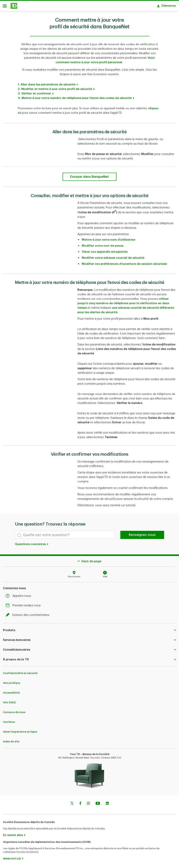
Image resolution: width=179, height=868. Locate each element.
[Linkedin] (107, 805)
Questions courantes (32, 546)
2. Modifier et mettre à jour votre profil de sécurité (55, 90)
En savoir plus (13, 836)
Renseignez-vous (142, 536)
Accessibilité (11, 694)
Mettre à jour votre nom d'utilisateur (109, 241)
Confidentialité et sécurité (20, 675)
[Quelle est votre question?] (65, 536)
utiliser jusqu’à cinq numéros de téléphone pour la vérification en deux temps (123, 305)
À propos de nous (14, 714)
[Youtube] (98, 805)
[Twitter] (72, 805)
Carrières (9, 723)
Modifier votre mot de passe (103, 247)
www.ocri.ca (12, 860)
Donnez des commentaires (28, 616)
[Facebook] (80, 805)
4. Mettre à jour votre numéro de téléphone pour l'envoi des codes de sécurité (75, 99)
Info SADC (9, 704)
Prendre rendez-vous (24, 607)
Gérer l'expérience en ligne (20, 733)
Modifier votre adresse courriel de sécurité (113, 259)
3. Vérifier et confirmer (34, 95)
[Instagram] (88, 805)
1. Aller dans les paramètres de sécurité (47, 86)
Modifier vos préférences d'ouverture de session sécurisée (124, 265)
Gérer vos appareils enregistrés (105, 253)
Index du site (11, 743)
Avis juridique (12, 684)
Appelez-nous (19, 597)
